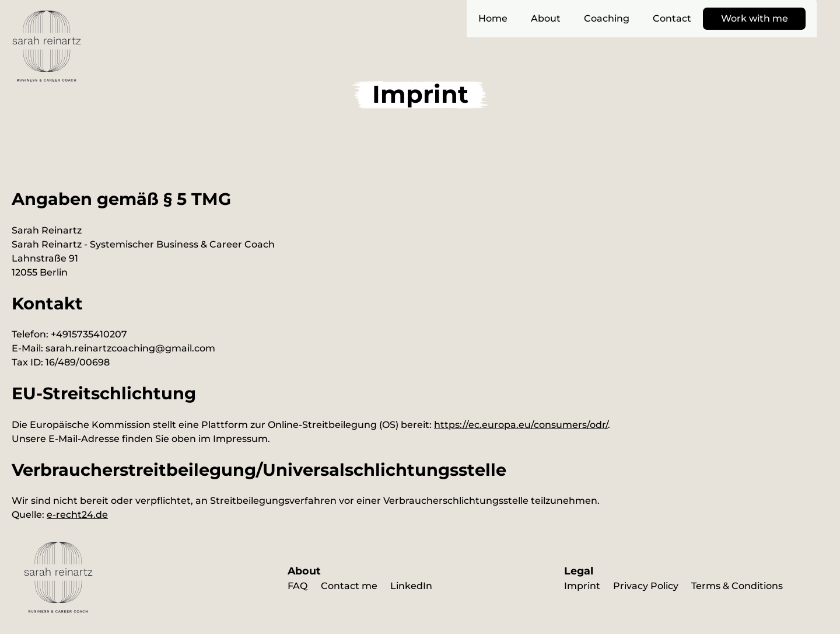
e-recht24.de (77, 515)
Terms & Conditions (737, 586)
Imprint (582, 586)
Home (493, 18)
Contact (672, 18)
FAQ (297, 586)
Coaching (607, 18)
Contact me (349, 586)
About (546, 18)
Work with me (755, 18)
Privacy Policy (646, 586)
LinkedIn (411, 586)
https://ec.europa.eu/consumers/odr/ (521, 425)
